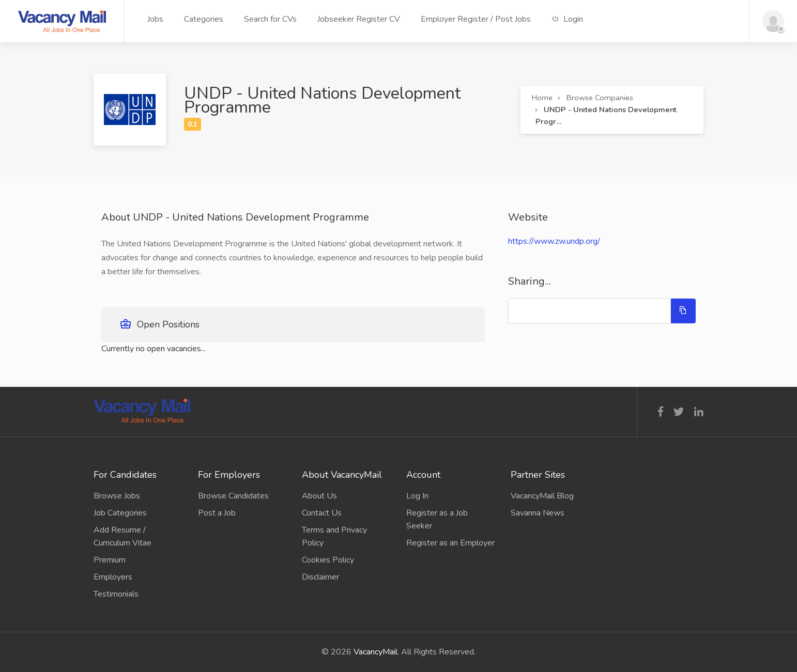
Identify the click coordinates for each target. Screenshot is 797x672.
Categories (204, 19)
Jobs (155, 19)
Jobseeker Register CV (359, 19)
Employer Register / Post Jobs (476, 19)
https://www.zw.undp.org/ (554, 241)
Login (567, 19)
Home (542, 98)
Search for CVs (270, 19)
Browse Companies (600, 98)
